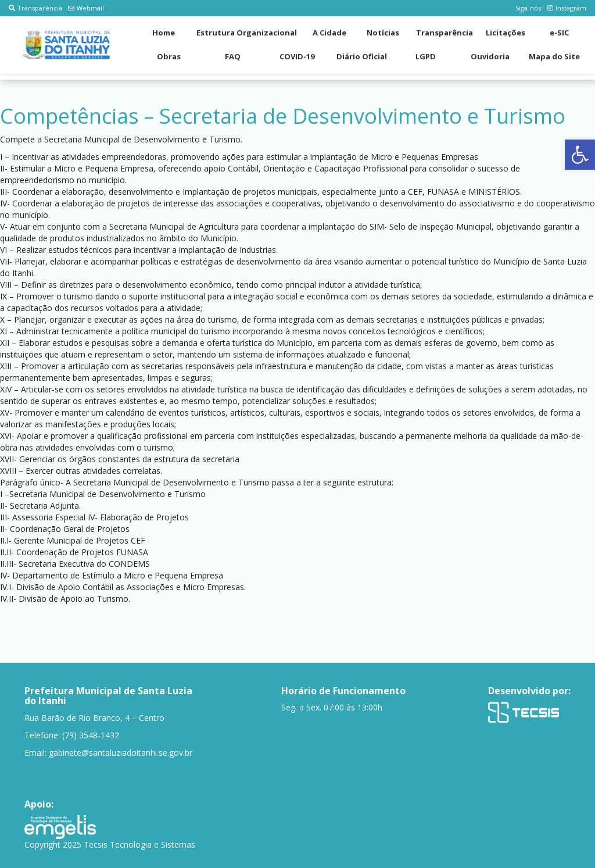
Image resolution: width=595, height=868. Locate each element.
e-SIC (559, 33)
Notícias (383, 33)
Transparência (35, 8)
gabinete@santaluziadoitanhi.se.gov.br (121, 753)
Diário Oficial (362, 56)
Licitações (506, 33)
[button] (580, 155)
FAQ (233, 56)
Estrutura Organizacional (247, 33)
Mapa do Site (554, 56)
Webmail (86, 8)
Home (164, 33)
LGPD (426, 56)
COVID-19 (297, 56)
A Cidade (329, 33)
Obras (169, 56)
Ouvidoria (490, 56)
